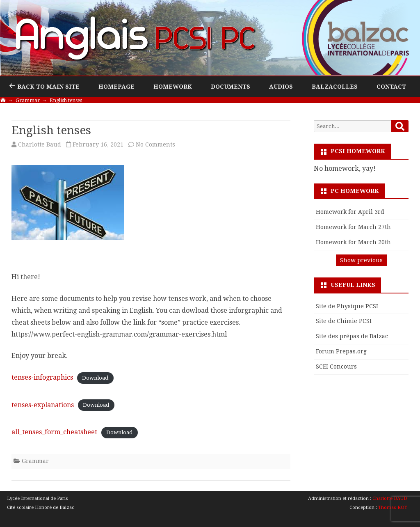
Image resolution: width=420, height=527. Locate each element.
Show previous (361, 260)
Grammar (35, 461)
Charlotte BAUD (390, 498)
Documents (231, 87)
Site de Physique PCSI (347, 306)
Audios (281, 87)
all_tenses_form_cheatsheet (54, 432)
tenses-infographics (42, 377)
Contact (391, 87)
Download (95, 378)
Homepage (116, 87)
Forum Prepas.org (341, 351)
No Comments (155, 144)
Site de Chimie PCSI (344, 321)
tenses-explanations (43, 405)
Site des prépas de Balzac (352, 336)
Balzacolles (335, 87)
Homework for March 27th (353, 227)
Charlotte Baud (40, 144)
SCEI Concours (336, 367)
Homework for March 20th (353, 242)
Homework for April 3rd (350, 212)
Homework (173, 87)
